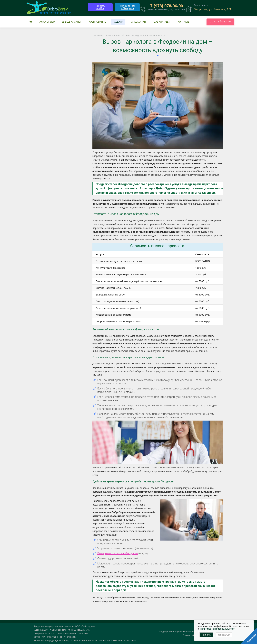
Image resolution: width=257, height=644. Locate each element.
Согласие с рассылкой (110, 641)
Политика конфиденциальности (51, 641)
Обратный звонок (220, 22)
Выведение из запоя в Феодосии (118, 553)
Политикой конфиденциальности (217, 629)
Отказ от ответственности (83, 641)
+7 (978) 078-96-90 (165, 6)
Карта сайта (130, 641)
